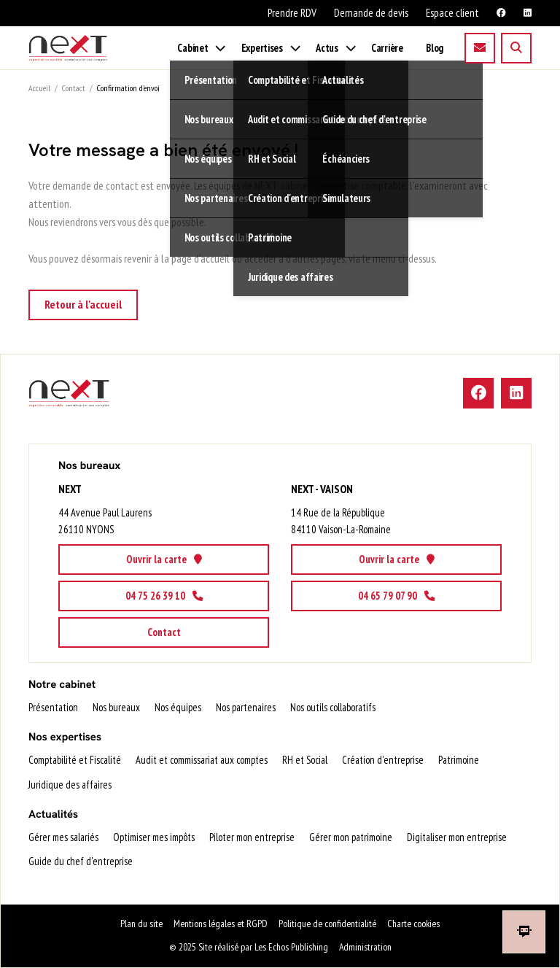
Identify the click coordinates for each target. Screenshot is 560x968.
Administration (365, 947)
